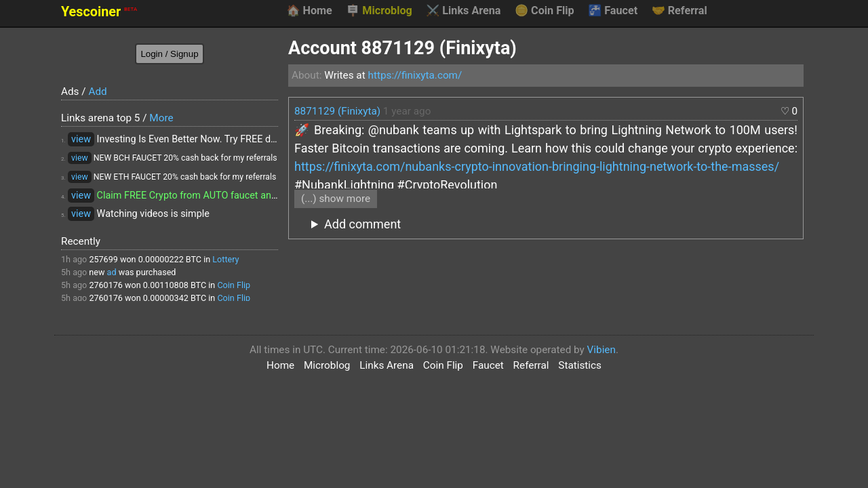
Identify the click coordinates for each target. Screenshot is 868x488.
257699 (103, 259)
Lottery (225, 259)
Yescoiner (99, 12)
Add (97, 91)
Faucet (613, 11)
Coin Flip (545, 11)
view (81, 139)
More (161, 118)
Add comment (362, 224)
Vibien (601, 350)
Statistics (580, 365)
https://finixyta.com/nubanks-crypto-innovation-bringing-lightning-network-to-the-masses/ (537, 166)
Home (309, 11)
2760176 (106, 285)
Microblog (379, 11)
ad (112, 272)
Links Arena (463, 11)
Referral (679, 11)
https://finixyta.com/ (415, 75)
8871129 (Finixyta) (337, 111)
